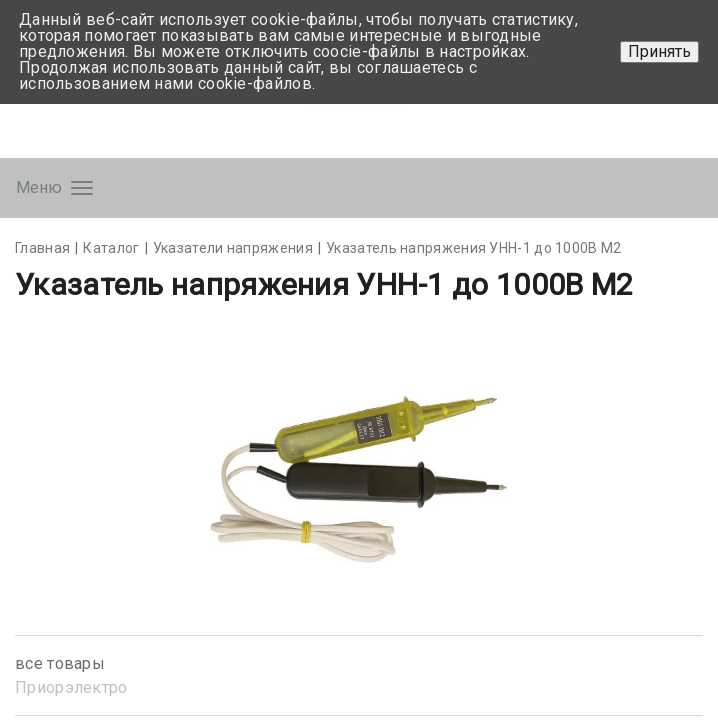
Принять (659, 51)
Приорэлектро (71, 687)
